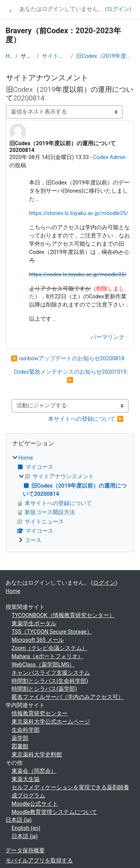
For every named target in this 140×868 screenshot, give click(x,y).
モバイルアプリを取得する (39, 861)
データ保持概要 (25, 850)
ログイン (118, 9)
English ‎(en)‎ (26, 828)
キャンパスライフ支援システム (51, 673)
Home (9, 56)
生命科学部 (26, 730)
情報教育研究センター (40, 713)
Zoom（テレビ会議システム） (49, 648)
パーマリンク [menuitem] (108, 337)
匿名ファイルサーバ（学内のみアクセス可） (68, 697)
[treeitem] (70, 499)
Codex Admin (109, 157)
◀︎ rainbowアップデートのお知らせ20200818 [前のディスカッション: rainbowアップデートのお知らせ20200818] (68, 358)
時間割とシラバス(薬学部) (44, 689)
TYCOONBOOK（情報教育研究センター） (63, 615)
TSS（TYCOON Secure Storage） (52, 632)
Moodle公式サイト (35, 804)
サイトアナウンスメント (55, 56)
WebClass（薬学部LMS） (43, 665)
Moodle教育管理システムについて (54, 812)
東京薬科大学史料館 (37, 755)
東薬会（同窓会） (34, 771)
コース (33, 540)
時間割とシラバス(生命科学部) (50, 681)
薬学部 (20, 738)
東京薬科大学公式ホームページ (51, 722)
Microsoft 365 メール (38, 640)
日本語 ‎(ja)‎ (19, 820)
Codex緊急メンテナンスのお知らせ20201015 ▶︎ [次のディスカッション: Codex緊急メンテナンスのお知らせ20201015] (70, 376)
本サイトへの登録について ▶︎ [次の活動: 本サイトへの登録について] (86, 419)
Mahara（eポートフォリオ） (47, 656)
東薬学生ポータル (34, 623)
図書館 (20, 746)
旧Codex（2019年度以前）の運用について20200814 (105, 56)
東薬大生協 (26, 779)
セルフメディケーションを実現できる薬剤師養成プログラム (70, 791)
